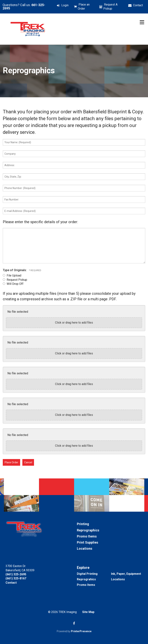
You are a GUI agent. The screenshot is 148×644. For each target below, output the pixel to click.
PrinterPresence (81, 631)
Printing (83, 524)
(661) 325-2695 (16, 574)
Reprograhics (86, 579)
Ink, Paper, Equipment (126, 574)
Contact (138, 5)
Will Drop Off (13, 284)
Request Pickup (15, 280)
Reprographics (88, 530)
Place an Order (84, 7)
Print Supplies (87, 542)
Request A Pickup (110, 7)
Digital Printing (87, 574)
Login (65, 5)
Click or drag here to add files (74, 323)
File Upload (12, 275)
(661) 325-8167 (16, 578)
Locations (85, 548)
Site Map (88, 612)
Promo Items (87, 536)
